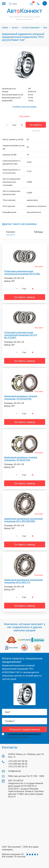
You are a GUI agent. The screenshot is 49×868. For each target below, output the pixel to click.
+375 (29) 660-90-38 (18, 764)
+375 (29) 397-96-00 (18, 761)
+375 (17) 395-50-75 (18, 767)
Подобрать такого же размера (25, 107)
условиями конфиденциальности (24, 734)
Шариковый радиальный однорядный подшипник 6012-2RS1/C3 (23, 581)
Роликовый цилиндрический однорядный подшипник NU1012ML (22, 273)
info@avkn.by (14, 771)
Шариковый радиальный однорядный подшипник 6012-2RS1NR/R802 (23, 520)
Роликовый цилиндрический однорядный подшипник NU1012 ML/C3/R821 (21, 335)
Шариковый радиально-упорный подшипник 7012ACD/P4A (21, 459)
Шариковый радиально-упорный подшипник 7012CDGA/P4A (21, 397)
